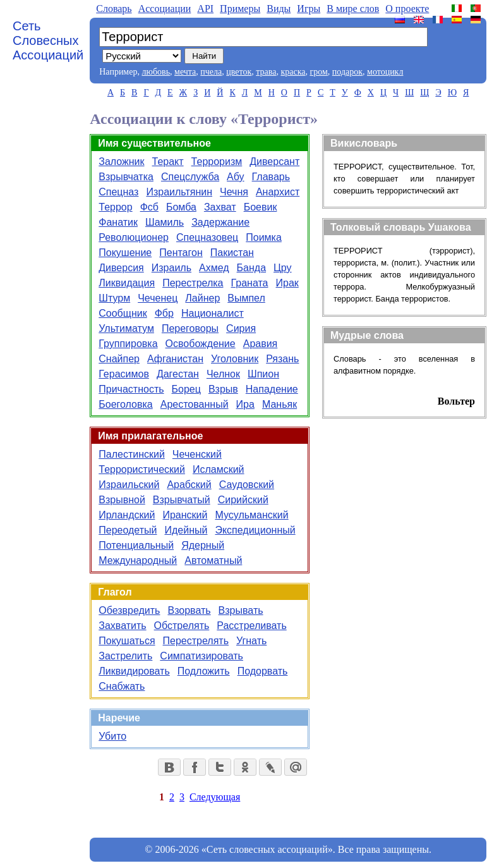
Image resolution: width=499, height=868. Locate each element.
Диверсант (274, 162)
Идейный (186, 530)
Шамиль (165, 222)
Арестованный (195, 404)
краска (293, 72)
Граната (250, 283)
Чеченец (158, 298)
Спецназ (118, 192)
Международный (138, 560)
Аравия (261, 344)
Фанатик (118, 222)
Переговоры (190, 328)
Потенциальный (136, 545)
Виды (279, 9)
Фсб (149, 207)
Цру (283, 268)
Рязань (282, 359)
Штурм (114, 298)
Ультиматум (126, 328)
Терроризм (217, 162)
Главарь (271, 177)
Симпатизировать (201, 656)
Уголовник (235, 359)
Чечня (234, 192)
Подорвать (263, 671)
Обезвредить (129, 610)
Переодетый (128, 530)
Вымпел (246, 298)
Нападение (272, 389)
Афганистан (175, 359)
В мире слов (353, 9)
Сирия (241, 328)
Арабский (189, 485)
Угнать (251, 641)
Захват (220, 207)
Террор (115, 207)
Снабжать (122, 686)
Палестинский (132, 454)
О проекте (407, 9)
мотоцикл (385, 72)
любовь (156, 72)
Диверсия (121, 268)
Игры (309, 9)
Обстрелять (182, 626)
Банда (251, 268)
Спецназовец (207, 237)
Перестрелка (193, 283)
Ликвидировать (134, 671)
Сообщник (123, 313)
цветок (239, 72)
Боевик (261, 207)
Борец (186, 389)
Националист (213, 313)
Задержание (220, 222)
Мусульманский (251, 515)
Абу (235, 177)
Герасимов (124, 374)
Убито (112, 736)
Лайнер (202, 298)
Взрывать (241, 610)
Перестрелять (196, 641)
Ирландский (127, 515)
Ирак (287, 283)
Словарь (114, 9)
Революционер (134, 237)
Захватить (122, 626)
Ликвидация (127, 283)
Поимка (264, 237)
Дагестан (178, 374)
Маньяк (280, 404)
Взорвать (189, 610)
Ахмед (214, 268)
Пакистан (232, 253)
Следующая (215, 797)
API (205, 9)
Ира (245, 404)
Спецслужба (190, 177)
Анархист (278, 192)
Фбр (164, 313)
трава (266, 72)
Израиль (171, 268)
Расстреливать (251, 626)
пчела (211, 72)
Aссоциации (165, 9)
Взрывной (122, 500)
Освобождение (201, 344)
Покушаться (127, 641)
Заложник (121, 162)
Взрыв (223, 389)
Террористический (142, 469)
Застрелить (125, 656)
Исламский (219, 469)
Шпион (263, 374)
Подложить (204, 671)
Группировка (128, 344)
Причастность (131, 389)
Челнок (223, 374)
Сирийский (243, 500)
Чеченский (197, 454)
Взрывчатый (182, 500)
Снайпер (119, 359)
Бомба (181, 207)
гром (318, 72)
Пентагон (181, 253)
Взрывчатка (126, 177)
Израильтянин (179, 192)
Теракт (168, 162)
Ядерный (203, 545)
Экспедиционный (255, 530)
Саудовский (247, 485)
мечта (185, 72)
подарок (347, 72)
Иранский (185, 515)
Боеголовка (126, 404)
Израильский (129, 485)
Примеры (240, 9)
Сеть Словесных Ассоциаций (48, 40)
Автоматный (213, 560)
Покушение (125, 253)
